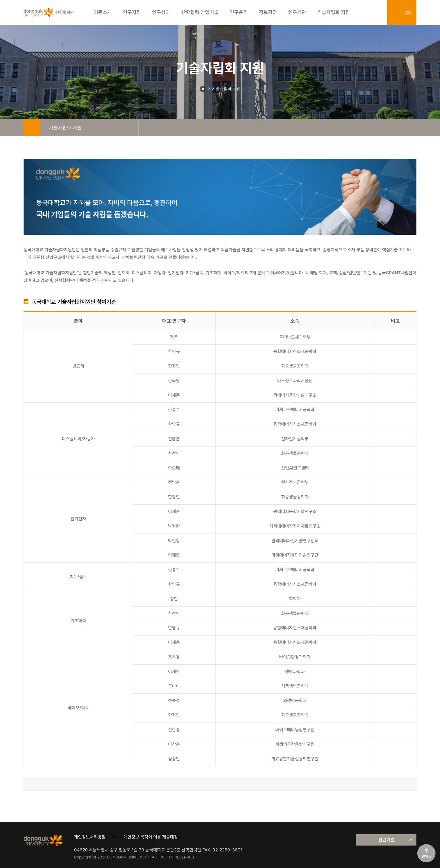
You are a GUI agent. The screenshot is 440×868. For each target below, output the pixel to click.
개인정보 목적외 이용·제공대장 (151, 837)
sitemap (408, 13)
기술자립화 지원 (226, 89)
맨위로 (427, 856)
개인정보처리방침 (90, 837)
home (32, 128)
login (396, 13)
